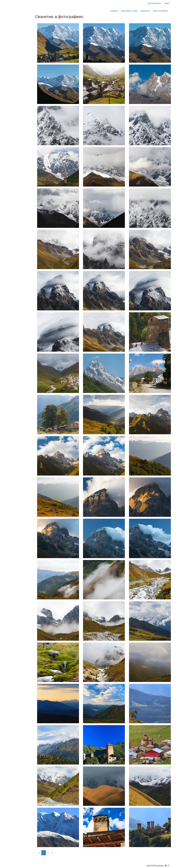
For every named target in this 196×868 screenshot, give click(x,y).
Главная (114, 11)
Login (167, 3)
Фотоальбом (154, 3)
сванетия (145, 11)
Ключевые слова (129, 11)
